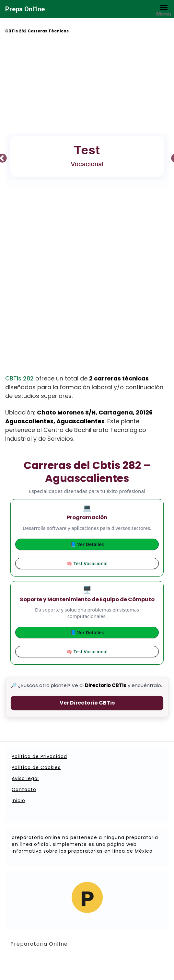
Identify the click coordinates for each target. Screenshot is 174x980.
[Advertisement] (87, 84)
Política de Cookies (36, 767)
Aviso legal (25, 778)
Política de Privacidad (39, 756)
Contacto (24, 789)
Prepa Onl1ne (25, 9)
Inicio (18, 800)
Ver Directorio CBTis (87, 703)
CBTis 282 (19, 378)
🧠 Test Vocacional (87, 563)
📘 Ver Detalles (87, 544)
